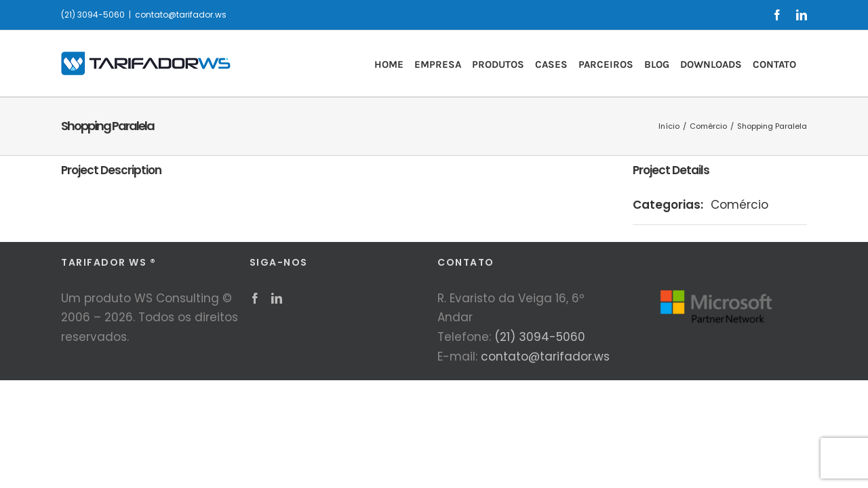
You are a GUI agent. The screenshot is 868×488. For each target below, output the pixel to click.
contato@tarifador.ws (181, 15)
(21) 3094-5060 (540, 337)
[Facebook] (255, 298)
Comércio (739, 205)
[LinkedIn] (277, 298)
